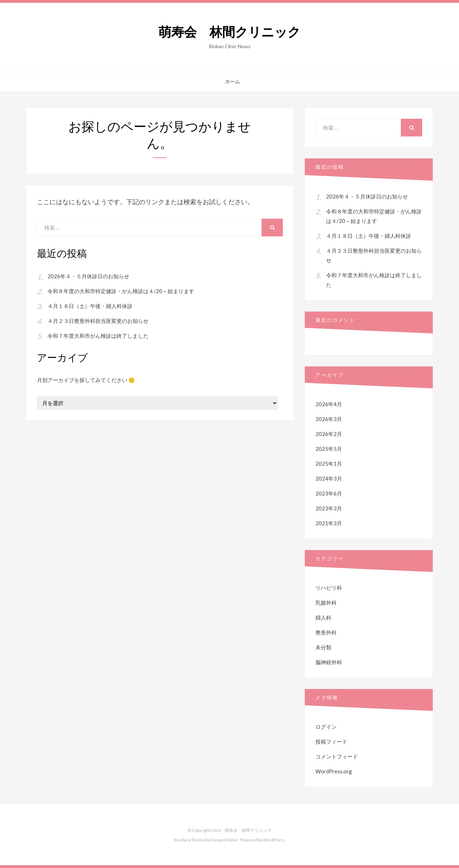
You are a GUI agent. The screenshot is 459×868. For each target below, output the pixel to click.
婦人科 (323, 617)
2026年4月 (329, 404)
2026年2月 (329, 434)
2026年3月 (329, 419)
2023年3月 (329, 508)
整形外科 (326, 632)
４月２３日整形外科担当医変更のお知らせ (98, 321)
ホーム (233, 82)
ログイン (326, 727)
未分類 (323, 647)
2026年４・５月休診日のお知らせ (88, 276)
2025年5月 (329, 449)
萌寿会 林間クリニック (229, 32)
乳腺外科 (326, 603)
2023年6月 (329, 493)
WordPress (274, 840)
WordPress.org (334, 771)
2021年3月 (329, 523)
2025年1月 (329, 464)
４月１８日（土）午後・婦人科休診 (90, 306)
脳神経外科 (329, 662)
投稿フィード (331, 741)
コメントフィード (337, 756)
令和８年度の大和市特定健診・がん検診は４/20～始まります (121, 291)
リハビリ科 (329, 588)
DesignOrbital (224, 840)
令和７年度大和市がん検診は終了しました (98, 336)
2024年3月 (329, 478)
